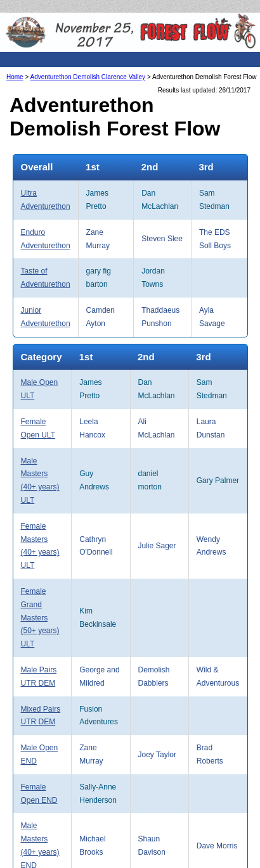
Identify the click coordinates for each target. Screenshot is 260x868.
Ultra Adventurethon (46, 200)
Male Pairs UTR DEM (39, 676)
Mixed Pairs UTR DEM (41, 716)
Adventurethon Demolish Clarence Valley (88, 77)
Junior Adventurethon (46, 317)
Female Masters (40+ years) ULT (40, 546)
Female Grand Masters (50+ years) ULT (40, 618)
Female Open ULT (38, 428)
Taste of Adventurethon (46, 278)
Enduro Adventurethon (46, 239)
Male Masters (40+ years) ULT (40, 481)
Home (15, 77)
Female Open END (39, 794)
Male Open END (40, 754)
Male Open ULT (40, 389)
